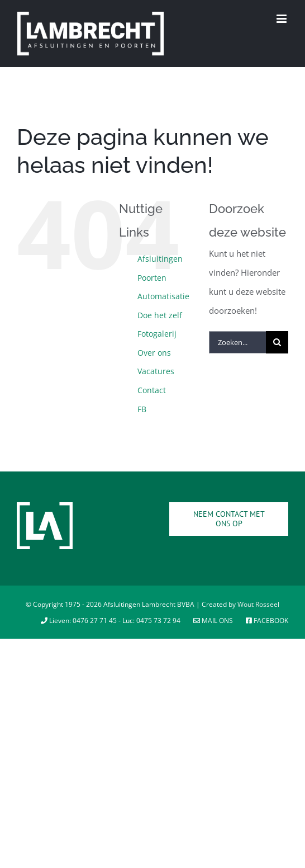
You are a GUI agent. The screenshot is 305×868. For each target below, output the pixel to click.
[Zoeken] (277, 342)
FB (142, 409)
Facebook (267, 621)
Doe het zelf (160, 315)
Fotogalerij (157, 334)
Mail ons (214, 621)
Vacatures (156, 371)
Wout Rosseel (258, 604)
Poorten (152, 278)
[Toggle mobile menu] (282, 19)
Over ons (154, 353)
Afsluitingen (160, 259)
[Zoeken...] (237, 342)
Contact (152, 390)
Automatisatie (163, 296)
